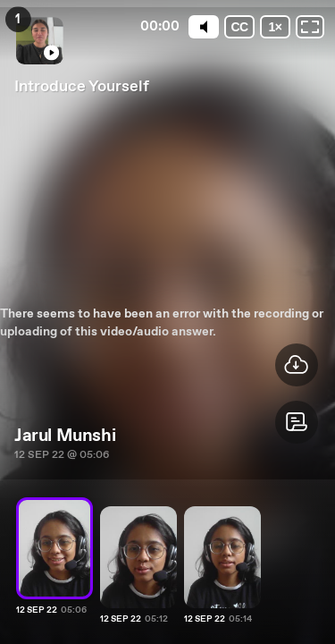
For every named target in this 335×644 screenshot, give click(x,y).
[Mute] (198, 27)
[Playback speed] (273, 27)
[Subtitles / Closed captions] (236, 27)
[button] (297, 422)
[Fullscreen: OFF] (310, 27)
